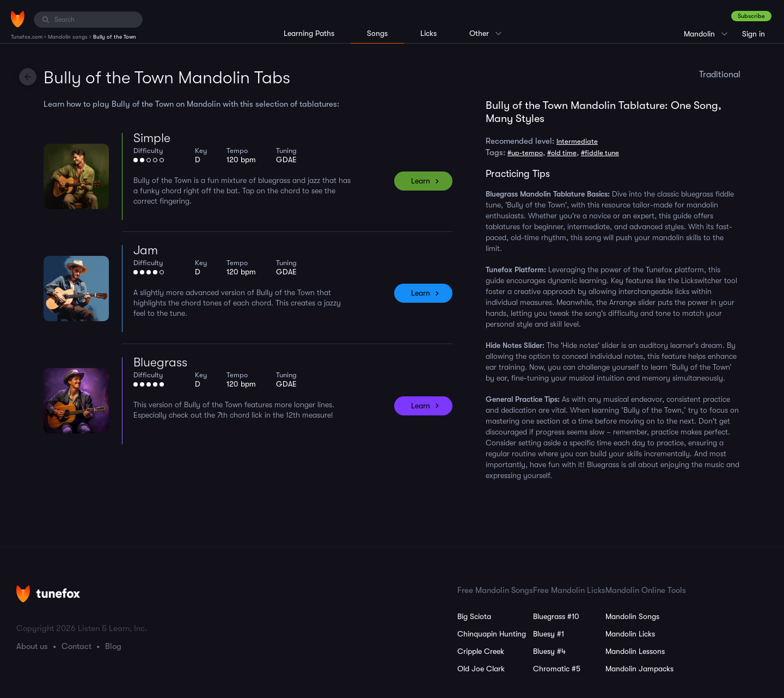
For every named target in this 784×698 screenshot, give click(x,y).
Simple (152, 138)
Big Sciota (474, 616)
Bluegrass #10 (556, 616)
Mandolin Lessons (635, 651)
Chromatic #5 (557, 669)
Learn (421, 181)
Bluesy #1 (549, 634)
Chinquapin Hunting (492, 634)
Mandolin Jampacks (639, 669)
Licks (428, 33)
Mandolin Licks (630, 634)
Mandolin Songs (632, 616)
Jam (146, 250)
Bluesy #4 (549, 651)
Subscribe (751, 16)
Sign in (754, 34)
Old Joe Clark (481, 669)
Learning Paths (309, 33)
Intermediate (577, 141)
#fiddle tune (600, 153)
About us (32, 646)
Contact (76, 646)
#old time (562, 153)
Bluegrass (160, 362)
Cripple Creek (481, 651)
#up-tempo (525, 153)
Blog (113, 646)
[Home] (18, 19)
